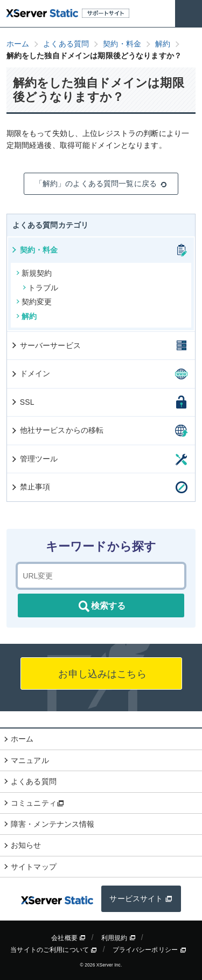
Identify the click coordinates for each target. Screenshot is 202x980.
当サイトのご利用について (54, 950)
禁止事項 (30, 487)
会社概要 (68, 938)
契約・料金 (34, 250)
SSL (22, 402)
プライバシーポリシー (149, 950)
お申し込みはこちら (101, 674)
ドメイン (30, 373)
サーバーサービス (46, 345)
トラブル (41, 288)
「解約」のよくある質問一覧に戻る (101, 183)
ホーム (22, 739)
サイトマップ (34, 867)
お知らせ (26, 845)
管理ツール (34, 459)
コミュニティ (37, 803)
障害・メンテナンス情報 (53, 824)
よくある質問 (34, 781)
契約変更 (34, 302)
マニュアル (30, 760)
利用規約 (119, 938)
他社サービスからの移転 (57, 430)
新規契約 (34, 273)
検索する (101, 607)
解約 (26, 316)
